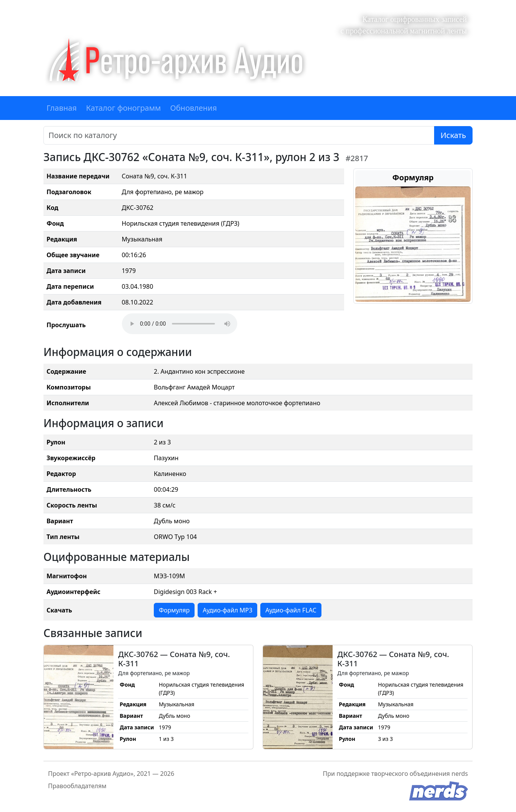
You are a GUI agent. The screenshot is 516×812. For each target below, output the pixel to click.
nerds (460, 774)
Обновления (193, 108)
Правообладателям (77, 786)
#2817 (357, 158)
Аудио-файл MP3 (227, 610)
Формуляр (174, 610)
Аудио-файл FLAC (291, 610)
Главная (62, 108)
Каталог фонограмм (124, 108)
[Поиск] (239, 135)
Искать (453, 135)
